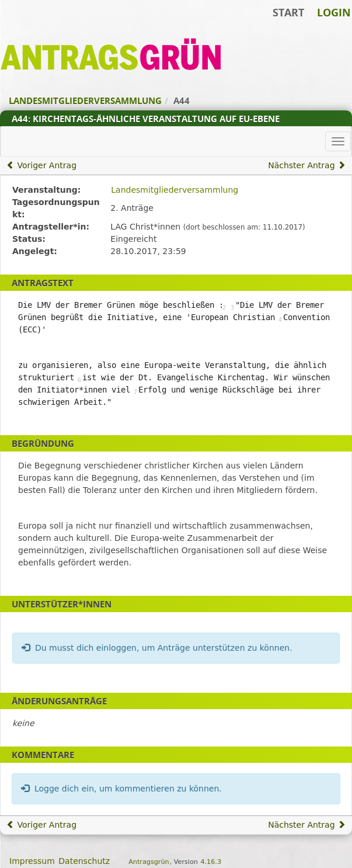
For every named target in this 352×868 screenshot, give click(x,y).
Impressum (32, 861)
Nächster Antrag (307, 165)
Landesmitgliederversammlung (175, 190)
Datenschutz (84, 861)
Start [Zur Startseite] (288, 12)
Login (334, 12)
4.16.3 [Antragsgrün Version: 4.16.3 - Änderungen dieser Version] (211, 862)
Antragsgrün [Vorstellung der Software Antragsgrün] (149, 862)
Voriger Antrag (41, 165)
